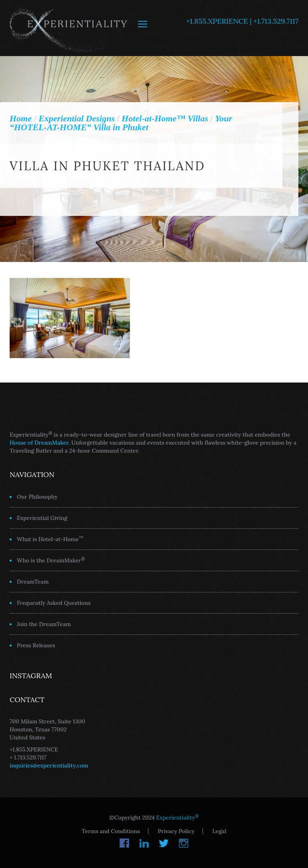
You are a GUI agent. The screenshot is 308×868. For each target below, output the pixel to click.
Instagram (183, 843)
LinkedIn (144, 843)
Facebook (125, 843)
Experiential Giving (42, 518)
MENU (143, 24)
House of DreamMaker (39, 443)
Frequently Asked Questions (54, 603)
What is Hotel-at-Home (50, 539)
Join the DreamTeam (44, 624)
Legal (220, 831)
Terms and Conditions (111, 831)
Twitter (164, 843)
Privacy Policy (176, 831)
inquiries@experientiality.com (49, 765)
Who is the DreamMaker (51, 560)
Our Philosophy (37, 497)
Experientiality (69, 28)
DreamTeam (33, 582)
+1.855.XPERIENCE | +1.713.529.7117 (242, 21)
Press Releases (36, 645)
